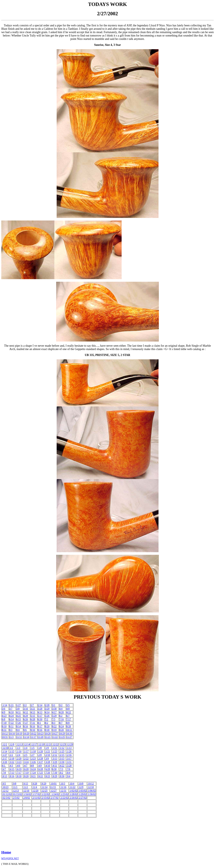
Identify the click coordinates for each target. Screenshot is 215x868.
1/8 (40, 748)
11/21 (48, 737)
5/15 (33, 716)
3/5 (68, 705)
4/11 (18, 712)
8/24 (61, 726)
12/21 (48, 744)
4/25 (18, 716)
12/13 (19, 744)
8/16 (26, 726)
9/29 (44, 784)
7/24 (33, 773)
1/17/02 (36, 794)
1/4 (25, 748)
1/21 (11, 705)
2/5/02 (16, 798)
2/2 (25, 705)
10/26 (48, 733)
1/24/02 (55, 794)
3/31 (69, 762)
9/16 (40, 730)
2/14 (40, 705)
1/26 (69, 751)
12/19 (41, 744)
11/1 (15, 787)
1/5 (32, 748)
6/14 (11, 719)
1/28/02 (73, 794)
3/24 (26, 762)
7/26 (18, 723)
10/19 (19, 733)
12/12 (5, 791)
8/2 (47, 723)
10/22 (33, 733)
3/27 (40, 762)
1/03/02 (83, 791)
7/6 (68, 769)
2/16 (69, 755)
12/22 (55, 744)
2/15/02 (46, 798)
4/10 (11, 712)
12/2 (4, 744)
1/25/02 (64, 794)
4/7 (25, 766)
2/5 (25, 755)
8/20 (47, 726)
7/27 (26, 723)
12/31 (63, 791)
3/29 (47, 709)
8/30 (62, 776)
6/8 (4, 719)
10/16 (12, 733)
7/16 (61, 719)
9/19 (54, 730)
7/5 (54, 719)
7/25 (40, 773)
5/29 (54, 716)
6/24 (33, 769)
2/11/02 (36, 798)
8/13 (4, 776)
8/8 (68, 723)
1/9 (47, 748)
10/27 (55, 733)
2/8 (40, 755)
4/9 (4, 712)
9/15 (25, 784)
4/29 (26, 716)
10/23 (41, 733)
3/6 (4, 709)
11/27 (69, 737)
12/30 (5, 748)
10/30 (69, 733)
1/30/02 (92, 794)
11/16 (63, 787)
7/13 (12, 773)
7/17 (69, 719)
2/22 (26, 758)
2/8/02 (26, 798)
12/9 (81, 787)
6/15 (18, 719)
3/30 (54, 709)
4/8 (68, 709)
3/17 (69, 758)
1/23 (55, 751)
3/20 (4, 762)
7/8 (4, 773)
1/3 (18, 748)
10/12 (5, 733)
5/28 (69, 766)
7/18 (4, 723)
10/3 (62, 784)
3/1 (54, 705)
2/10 (47, 755)
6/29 (48, 769)
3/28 (40, 709)
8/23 (48, 776)
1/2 (11, 748)
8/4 (68, 773)
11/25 (62, 737)
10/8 (81, 784)
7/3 (61, 769)
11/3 (11, 737)
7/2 (47, 719)
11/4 (34, 787)
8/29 (55, 776)
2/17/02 (54, 798)
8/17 (40, 726)
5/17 (40, 716)
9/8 (14, 784)
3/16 (26, 709)
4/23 (4, 716)
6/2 (61, 716)
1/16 (19, 751)
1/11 (55, 748)
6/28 (33, 719)
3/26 (33, 762)
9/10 (33, 730)
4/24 (11, 716)
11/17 (33, 737)
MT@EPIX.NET (10, 858)
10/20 (26, 733)
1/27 (18, 705)
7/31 (33, 723)
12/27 (53, 791)
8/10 (4, 726)
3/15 (62, 758)
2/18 (12, 758)
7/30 (55, 773)
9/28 (34, 784)
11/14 (26, 737)
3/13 (55, 758)
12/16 (26, 791)
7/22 (11, 723)
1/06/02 (92, 791)
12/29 (69, 744)
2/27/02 (82, 798)
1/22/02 (45, 794)
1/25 (62, 751)
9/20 (61, 730)
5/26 (47, 716)
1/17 (26, 751)
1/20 (40, 751)
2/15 (62, 755)
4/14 (47, 712)
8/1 (39, 723)
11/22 (55, 737)
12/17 (34, 744)
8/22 (54, 726)
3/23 (19, 762)
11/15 (53, 787)
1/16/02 (27, 794)
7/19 (26, 773)
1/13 (69, 748)
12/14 (27, 744)
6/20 (26, 769)
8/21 (33, 776)
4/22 (69, 712)
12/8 (12, 744)
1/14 (4, 705)
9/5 (4, 784)
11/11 (19, 737)
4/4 (61, 709)
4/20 (61, 712)
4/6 (18, 766)
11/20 (41, 737)
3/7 (11, 709)
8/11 (11, 726)
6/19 (19, 769)
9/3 (11, 730)
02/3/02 (6, 798)
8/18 (19, 776)
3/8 (18, 709)
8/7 (61, 723)
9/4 (18, 730)
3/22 (12, 762)
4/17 (54, 712)
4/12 (26, 712)
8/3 (54, 723)
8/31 (4, 730)
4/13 (33, 712)
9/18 (47, 730)
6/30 (40, 719)
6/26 (26, 719)
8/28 (69, 726)
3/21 (33, 709)
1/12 (62, 748)
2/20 (19, 758)
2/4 (18, 755)
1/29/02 (82, 794)
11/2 (25, 787)
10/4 (72, 784)
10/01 (53, 784)
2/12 (55, 755)
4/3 (11, 766)
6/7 (68, 716)
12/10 (90, 787)
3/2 (61, 705)
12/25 (63, 744)
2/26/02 (73, 798)
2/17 (4, 758)
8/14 (18, 726)
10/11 (69, 730)
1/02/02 (73, 791)
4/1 (4, 766)
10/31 (5, 737)
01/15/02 (17, 794)
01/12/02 (7, 794)
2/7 (32, 705)
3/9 (47, 758)
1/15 (12, 751)
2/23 (33, 758)
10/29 (62, 733)
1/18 (33, 751)
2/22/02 (64, 798)
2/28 (47, 705)
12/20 (35, 791)
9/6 (25, 730)
